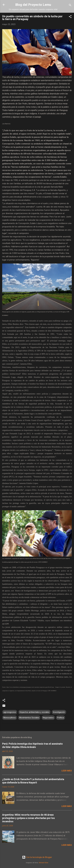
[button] (70, 17)
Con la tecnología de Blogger (37, 857)
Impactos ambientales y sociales (34, 712)
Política (61, 718)
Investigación (59, 712)
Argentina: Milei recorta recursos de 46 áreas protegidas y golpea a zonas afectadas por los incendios (28, 818)
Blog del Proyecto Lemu (33, 5)
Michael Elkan (44, 863)
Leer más (67, 771)
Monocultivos (10, 718)
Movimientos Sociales (29, 718)
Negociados (48, 718)
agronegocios (10, 712)
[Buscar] (70, 6)
